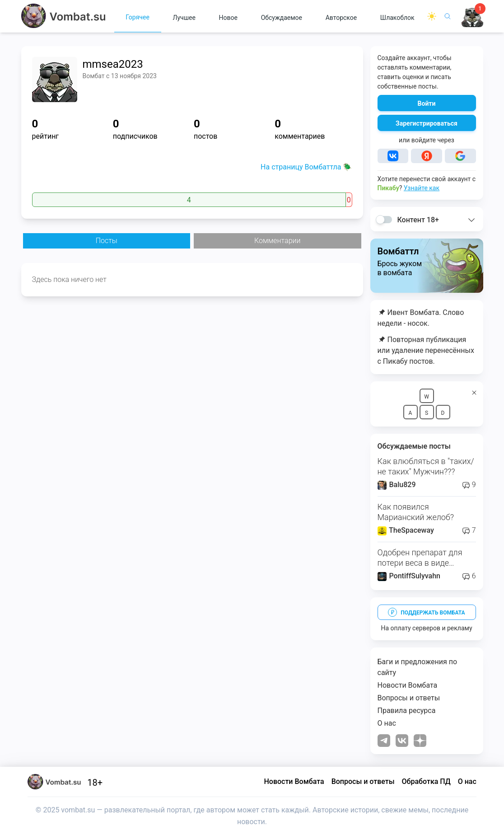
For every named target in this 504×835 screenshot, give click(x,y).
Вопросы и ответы (409, 698)
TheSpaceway (406, 530)
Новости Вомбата (408, 685)
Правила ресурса (407, 711)
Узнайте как (422, 188)
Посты (107, 241)
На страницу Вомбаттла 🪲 (306, 167)
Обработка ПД (426, 781)
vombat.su (78, 810)
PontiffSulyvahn (409, 576)
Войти (427, 103)
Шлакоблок (397, 18)
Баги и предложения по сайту (418, 667)
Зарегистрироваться (427, 123)
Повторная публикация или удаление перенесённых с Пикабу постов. (426, 350)
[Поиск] (448, 16)
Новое (228, 18)
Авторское (341, 18)
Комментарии (278, 241)
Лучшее (184, 18)
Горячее (138, 17)
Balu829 (397, 485)
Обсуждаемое (282, 18)
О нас (387, 723)
